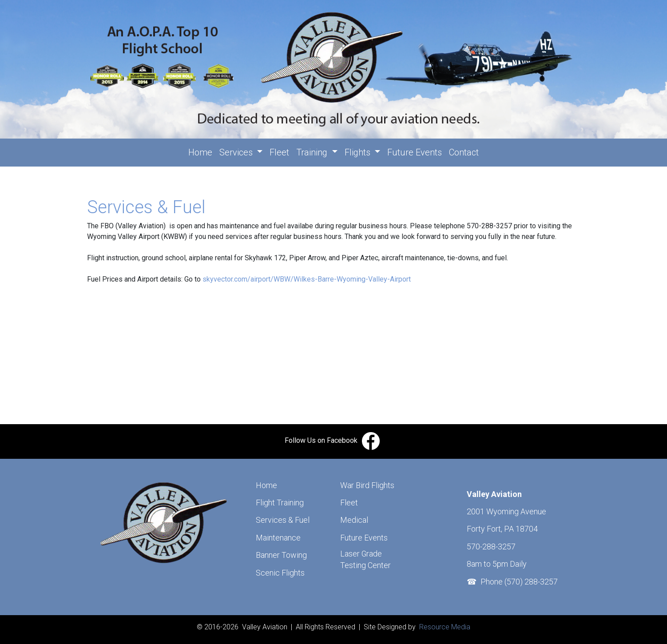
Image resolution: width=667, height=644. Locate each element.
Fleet (279, 152)
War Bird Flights (367, 485)
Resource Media (444, 627)
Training (313, 152)
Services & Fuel (283, 520)
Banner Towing (281, 555)
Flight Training (280, 503)
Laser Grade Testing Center (365, 559)
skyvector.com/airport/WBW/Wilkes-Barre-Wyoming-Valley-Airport (307, 279)
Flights (359, 152)
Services (237, 152)
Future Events (415, 152)
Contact (464, 152)
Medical (354, 520)
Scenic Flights (280, 573)
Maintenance (278, 538)
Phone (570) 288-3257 (519, 582)
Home (202, 152)
